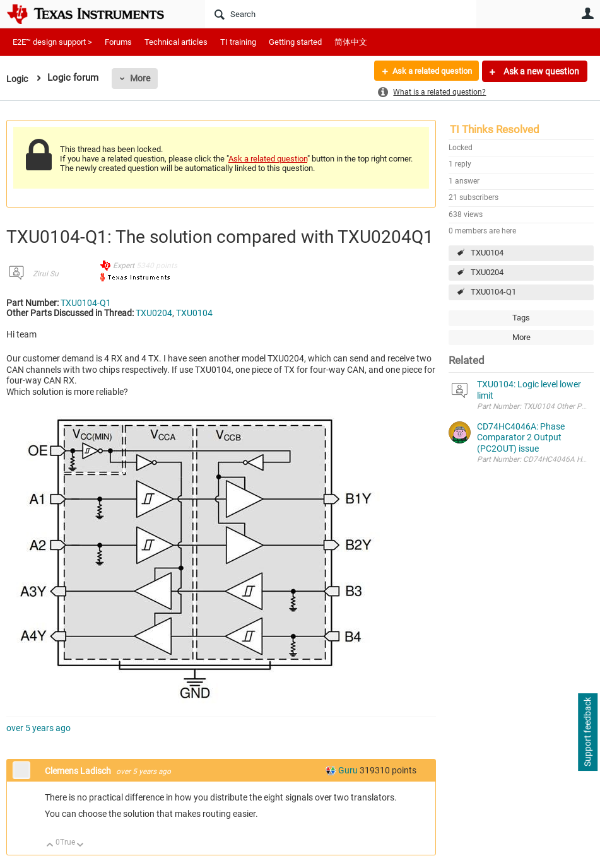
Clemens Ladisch (79, 771)
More (142, 78)
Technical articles (176, 42)
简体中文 (351, 42)
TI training (238, 42)
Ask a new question (540, 71)
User (587, 13)
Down (80, 846)
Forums (118, 42)
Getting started (295, 42)
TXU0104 (487, 253)
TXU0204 (487, 272)
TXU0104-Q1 (493, 292)
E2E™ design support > (52, 42)
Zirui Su (46, 274)
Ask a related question (427, 71)
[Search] (341, 14)
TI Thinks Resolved (495, 129)
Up (50, 846)
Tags (521, 318)
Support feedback (587, 732)
